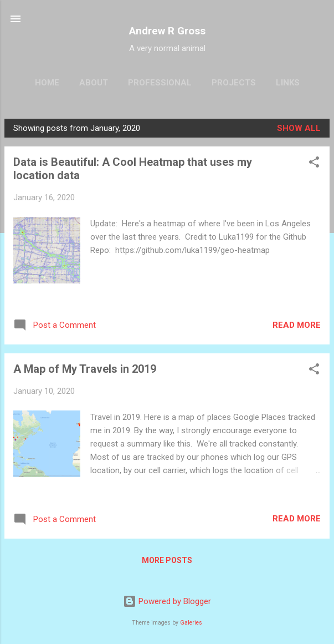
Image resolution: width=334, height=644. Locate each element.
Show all (299, 128)
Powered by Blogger (167, 601)
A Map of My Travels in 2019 (85, 369)
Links (288, 83)
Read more (297, 325)
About (94, 83)
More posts (167, 560)
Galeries (191, 623)
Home (47, 83)
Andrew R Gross (167, 31)
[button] (314, 164)
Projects (234, 83)
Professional (160, 83)
